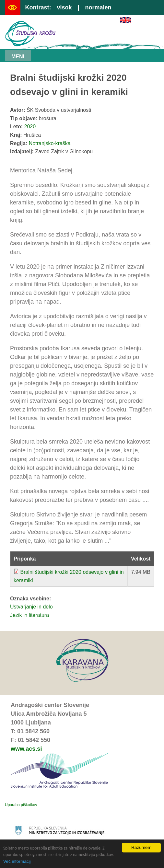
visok (64, 7)
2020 (30, 127)
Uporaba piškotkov (21, 805)
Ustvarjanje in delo (31, 607)
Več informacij (17, 861)
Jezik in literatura (29, 615)
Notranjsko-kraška (50, 143)
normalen (98, 7)
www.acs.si (26, 749)
